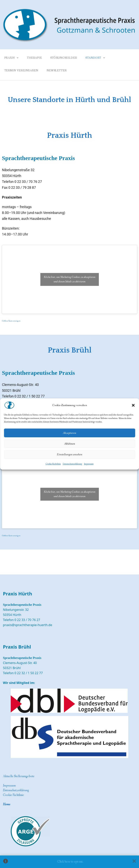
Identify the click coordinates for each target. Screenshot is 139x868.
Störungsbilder (64, 58)
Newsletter (57, 71)
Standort (93, 58)
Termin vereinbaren (21, 71)
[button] (133, 405)
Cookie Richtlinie (13, 795)
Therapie (34, 58)
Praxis (9, 58)
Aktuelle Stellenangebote (19, 776)
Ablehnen (70, 444)
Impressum (89, 464)
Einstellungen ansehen (70, 455)
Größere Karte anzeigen (11, 321)
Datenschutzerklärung (72, 464)
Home (7, 804)
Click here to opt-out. (70, 862)
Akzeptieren (69, 433)
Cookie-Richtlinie (53, 464)
